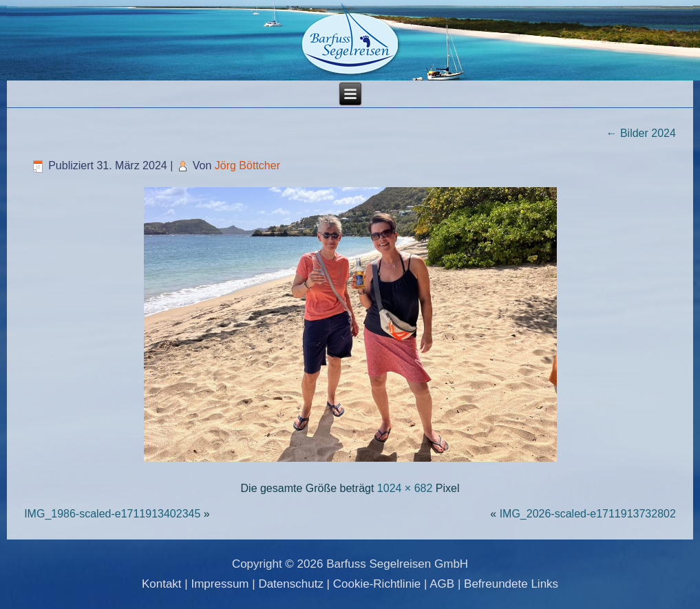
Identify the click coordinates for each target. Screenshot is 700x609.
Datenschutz (291, 584)
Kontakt (162, 584)
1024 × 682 (405, 488)
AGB (442, 584)
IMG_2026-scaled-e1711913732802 (588, 514)
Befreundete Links (511, 584)
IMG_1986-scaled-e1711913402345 (112, 514)
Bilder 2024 (640, 133)
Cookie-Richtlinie (377, 584)
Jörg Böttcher (247, 165)
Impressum (220, 584)
